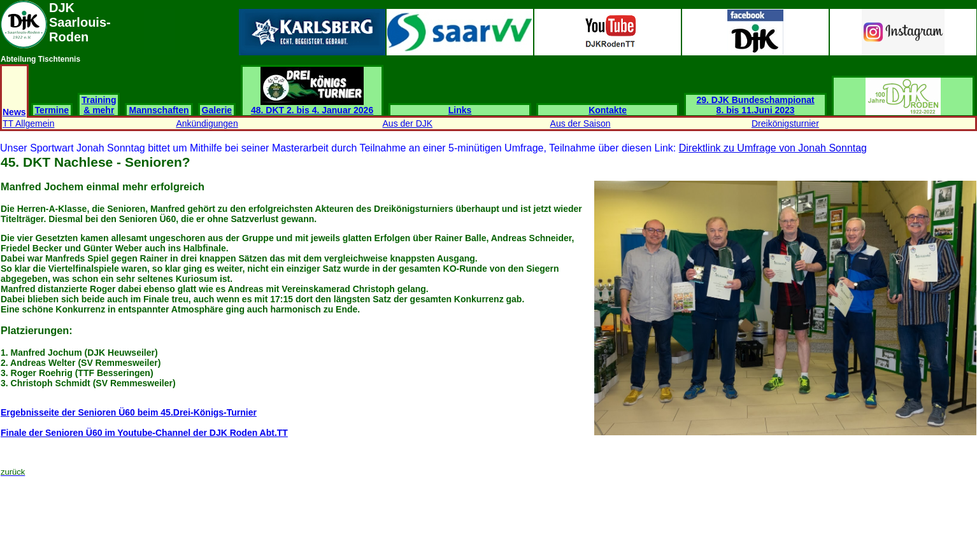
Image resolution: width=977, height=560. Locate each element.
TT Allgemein (28, 123)
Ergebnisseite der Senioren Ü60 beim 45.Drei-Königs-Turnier (129, 412)
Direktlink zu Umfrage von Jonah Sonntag (773, 148)
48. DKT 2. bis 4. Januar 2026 (312, 106)
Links (460, 110)
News (14, 112)
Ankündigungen (207, 123)
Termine (52, 110)
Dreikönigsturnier (785, 123)
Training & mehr (99, 105)
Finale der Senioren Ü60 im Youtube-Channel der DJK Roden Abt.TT (144, 433)
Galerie (217, 110)
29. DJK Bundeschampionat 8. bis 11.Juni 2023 (756, 105)
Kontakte (608, 110)
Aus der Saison (581, 123)
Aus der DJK (408, 123)
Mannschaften (159, 110)
